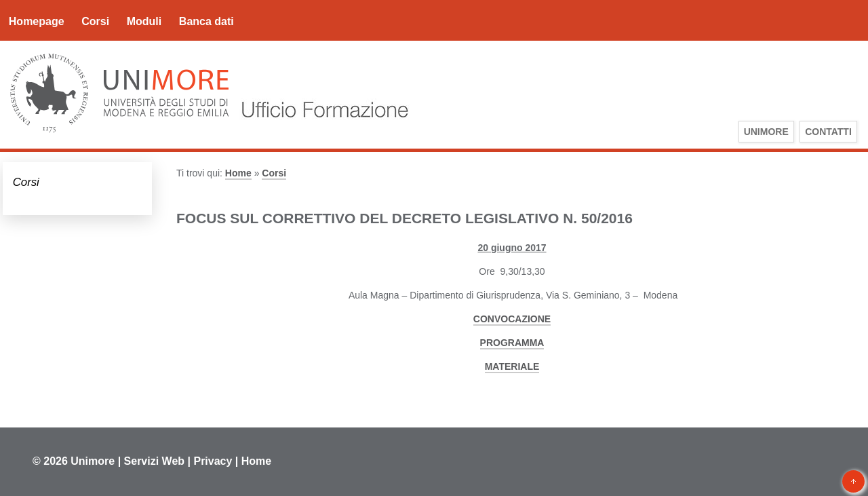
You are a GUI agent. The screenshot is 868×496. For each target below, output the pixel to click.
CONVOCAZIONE (512, 319)
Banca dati (206, 21)
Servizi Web (155, 461)
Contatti (828, 132)
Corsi (95, 21)
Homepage (37, 21)
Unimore (93, 461)
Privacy (213, 461)
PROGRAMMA (512, 343)
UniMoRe (766, 132)
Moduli (144, 21)
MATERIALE (512, 366)
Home (238, 173)
